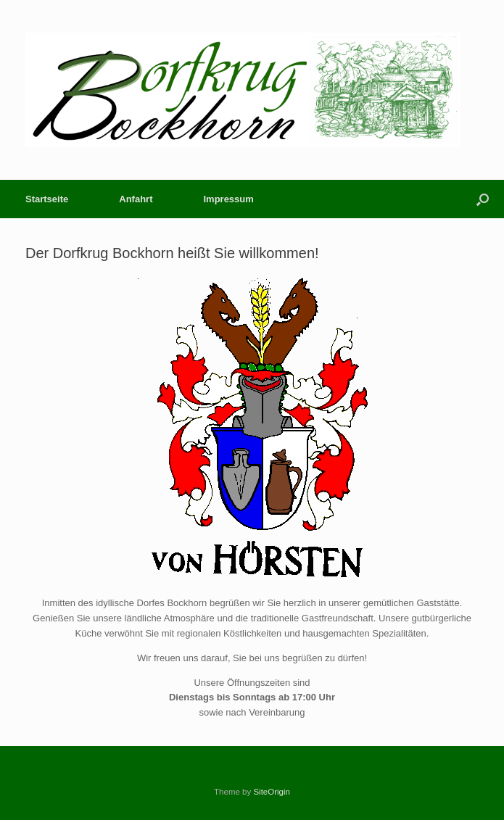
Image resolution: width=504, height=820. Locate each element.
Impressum (228, 199)
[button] (483, 199)
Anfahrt (136, 199)
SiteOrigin (272, 792)
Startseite (47, 199)
